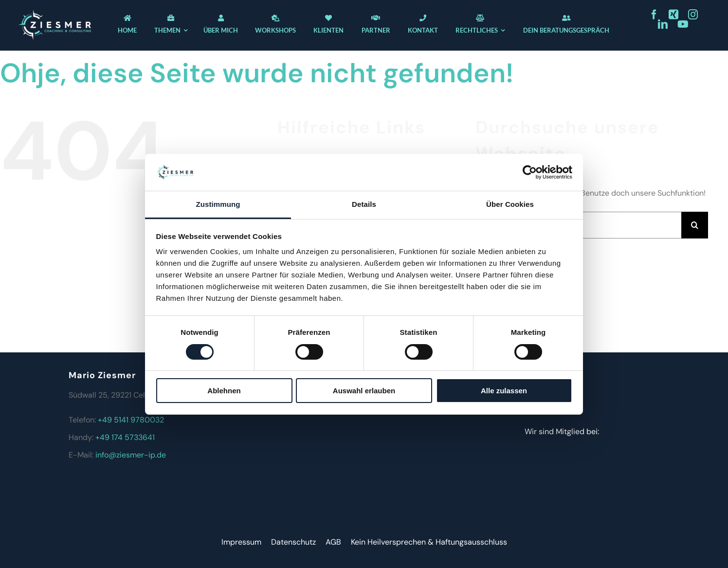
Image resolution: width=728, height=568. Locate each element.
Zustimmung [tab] (218, 204)
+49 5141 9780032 (131, 420)
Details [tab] (364, 204)
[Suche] (695, 225)
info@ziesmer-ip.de (131, 455)
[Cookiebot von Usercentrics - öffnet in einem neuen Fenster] (530, 172)
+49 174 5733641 (125, 437)
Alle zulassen (504, 391)
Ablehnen (224, 391)
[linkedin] (663, 24)
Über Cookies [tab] (510, 204)
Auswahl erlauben (364, 391)
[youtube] (683, 24)
